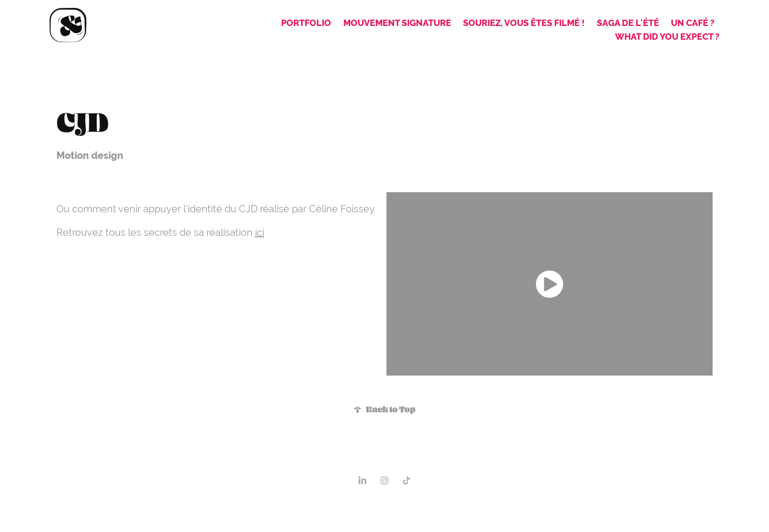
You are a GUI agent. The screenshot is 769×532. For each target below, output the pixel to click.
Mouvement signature (397, 23)
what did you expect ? (667, 37)
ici (260, 232)
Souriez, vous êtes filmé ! (524, 23)
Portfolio (306, 23)
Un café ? (693, 23)
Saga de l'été (628, 23)
